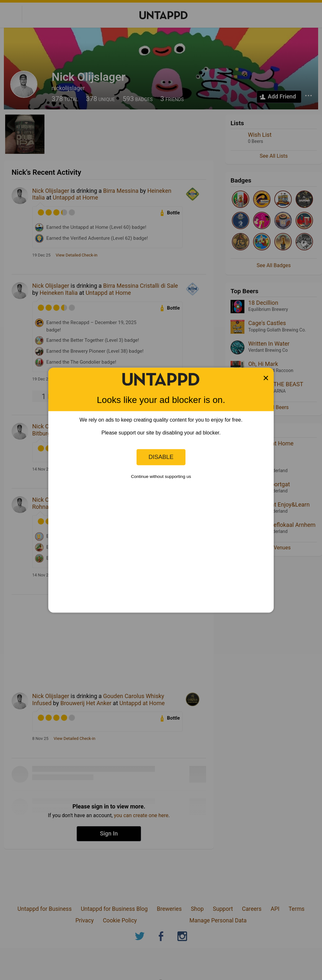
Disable (161, 457)
